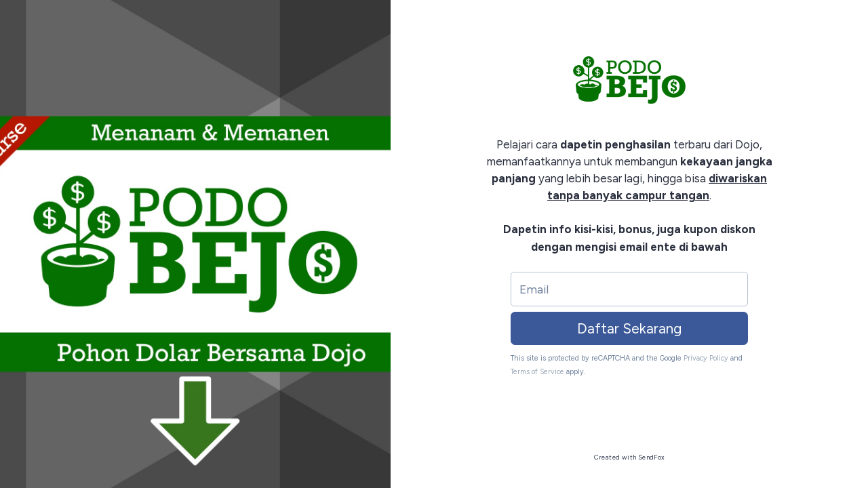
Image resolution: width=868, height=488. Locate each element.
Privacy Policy (706, 358)
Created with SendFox (630, 457)
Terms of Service (537, 372)
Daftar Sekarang (629, 328)
